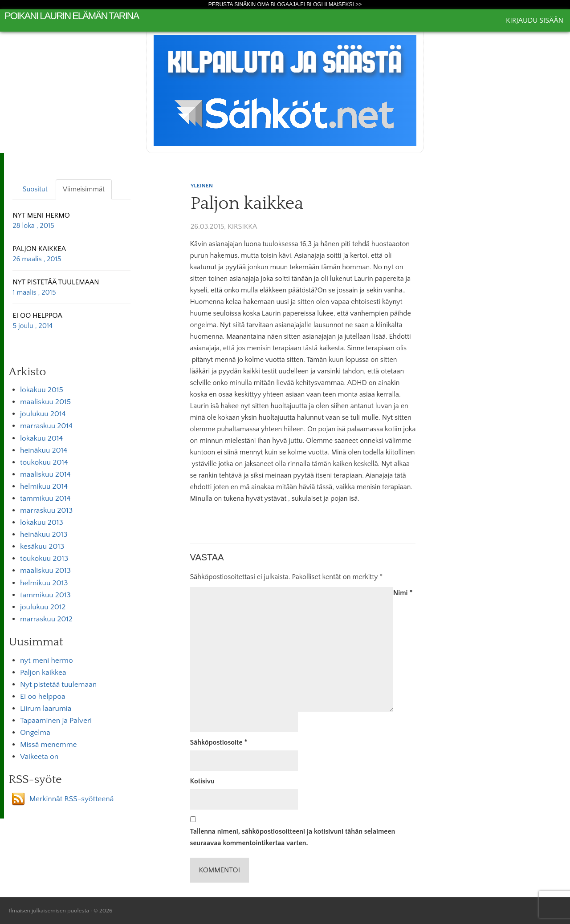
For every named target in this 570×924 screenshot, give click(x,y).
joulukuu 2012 (43, 607)
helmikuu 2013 (44, 583)
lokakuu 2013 (42, 523)
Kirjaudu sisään (535, 20)
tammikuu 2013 (45, 595)
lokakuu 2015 (42, 390)
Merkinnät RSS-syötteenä (72, 799)
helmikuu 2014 (44, 486)
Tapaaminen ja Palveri (56, 721)
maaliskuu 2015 (45, 402)
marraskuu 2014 (46, 426)
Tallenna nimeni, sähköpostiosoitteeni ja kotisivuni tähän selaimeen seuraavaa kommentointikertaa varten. (293, 837)
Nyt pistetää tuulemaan (58, 685)
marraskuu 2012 (46, 619)
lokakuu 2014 (41, 438)
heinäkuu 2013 (44, 535)
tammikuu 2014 (45, 498)
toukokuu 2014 (44, 462)
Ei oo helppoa (43, 697)
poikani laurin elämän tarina (71, 16)
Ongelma (35, 733)
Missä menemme (49, 745)
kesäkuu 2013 (42, 547)
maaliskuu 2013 (45, 571)
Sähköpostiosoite (219, 742)
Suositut (35, 189)
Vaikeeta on (39, 757)
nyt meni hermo (47, 661)
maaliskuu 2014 (45, 474)
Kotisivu (202, 781)
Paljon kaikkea (43, 673)
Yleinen (202, 186)
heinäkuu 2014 (44, 450)
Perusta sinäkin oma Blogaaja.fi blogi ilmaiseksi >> (285, 4)
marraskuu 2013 (46, 511)
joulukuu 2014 (43, 414)
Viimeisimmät (84, 189)
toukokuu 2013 (44, 559)
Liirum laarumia (46, 709)
